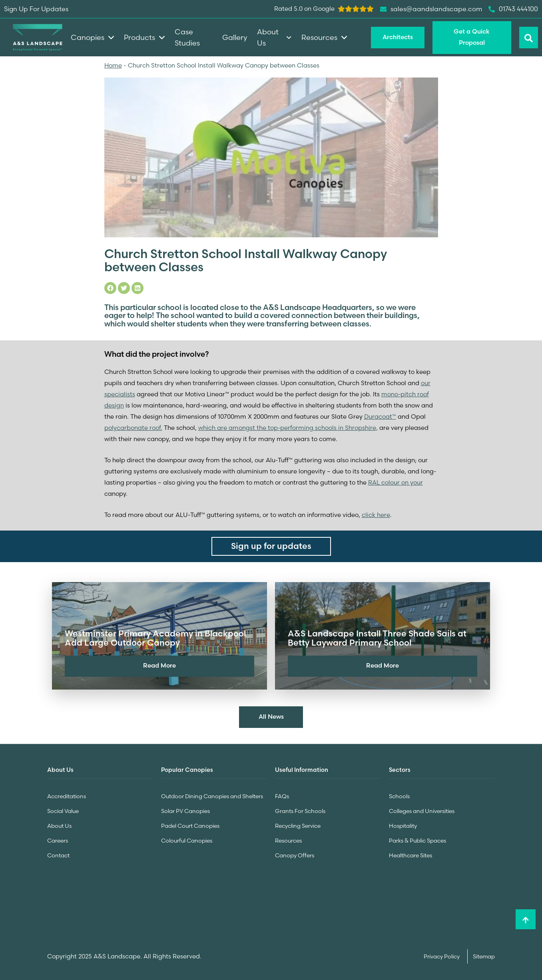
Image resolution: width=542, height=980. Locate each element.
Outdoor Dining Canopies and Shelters (212, 796)
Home (113, 65)
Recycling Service (298, 825)
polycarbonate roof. (133, 428)
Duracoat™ (380, 416)
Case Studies (187, 37)
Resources (288, 839)
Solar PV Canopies (185, 811)
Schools (399, 796)
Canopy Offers (295, 854)
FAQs (282, 796)
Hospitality (403, 825)
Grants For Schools (300, 811)
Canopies (92, 37)
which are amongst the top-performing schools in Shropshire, (288, 428)
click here (376, 515)
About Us (59, 825)
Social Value (63, 811)
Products (144, 37)
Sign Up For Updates (36, 9)
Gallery (235, 37)
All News (271, 717)
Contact (58, 854)
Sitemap (484, 954)
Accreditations (67, 796)
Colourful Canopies (187, 839)
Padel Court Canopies (190, 825)
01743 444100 (513, 9)
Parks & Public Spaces (417, 839)
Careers (58, 839)
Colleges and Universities (422, 811)
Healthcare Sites (410, 854)
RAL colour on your (396, 482)
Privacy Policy (442, 954)
